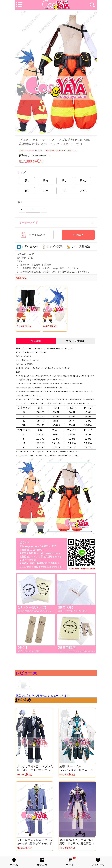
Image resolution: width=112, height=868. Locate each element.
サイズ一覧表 (52, 246)
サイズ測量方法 (78, 247)
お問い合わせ (28, 247)
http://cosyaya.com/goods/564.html (27, 388)
